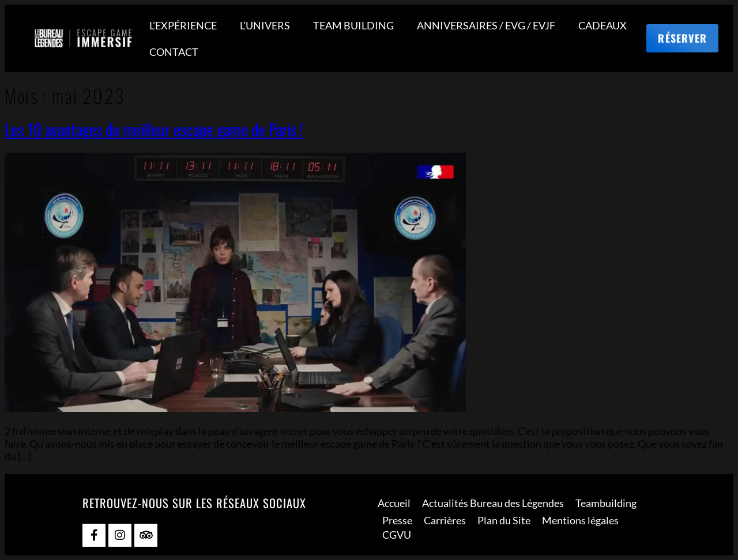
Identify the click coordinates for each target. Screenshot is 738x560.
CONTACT (174, 52)
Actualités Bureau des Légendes (493, 503)
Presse (397, 520)
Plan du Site (504, 520)
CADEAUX (603, 25)
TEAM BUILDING (353, 25)
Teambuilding (606, 503)
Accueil (394, 503)
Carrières (445, 520)
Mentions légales (580, 520)
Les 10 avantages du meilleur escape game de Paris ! (154, 129)
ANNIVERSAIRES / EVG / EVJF (486, 25)
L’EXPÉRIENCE (183, 25)
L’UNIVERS (265, 25)
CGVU (397, 535)
